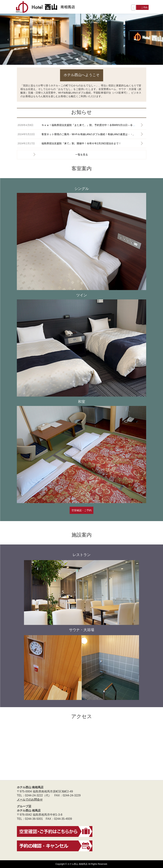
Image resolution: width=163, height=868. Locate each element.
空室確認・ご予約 (82, 510)
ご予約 (144, 8)
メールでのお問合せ (30, 800)
